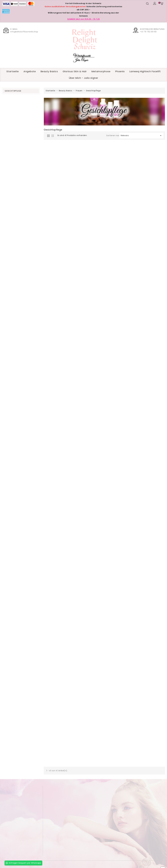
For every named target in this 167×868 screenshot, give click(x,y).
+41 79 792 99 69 (148, 32)
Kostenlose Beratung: (153, 29)
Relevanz (141, 136)
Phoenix (120, 71)
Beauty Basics (49, 71)
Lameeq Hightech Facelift (145, 71)
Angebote (30, 71)
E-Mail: (14, 29)
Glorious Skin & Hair (75, 71)
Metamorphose (101, 71)
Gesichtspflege (13, 91)
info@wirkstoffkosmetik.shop (24, 32)
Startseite (13, 71)
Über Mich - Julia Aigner (84, 78)
